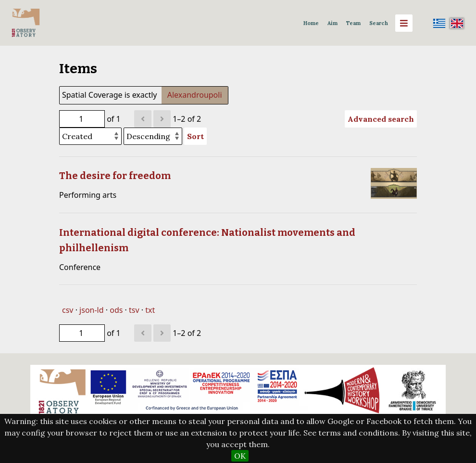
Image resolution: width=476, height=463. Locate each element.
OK (240, 456)
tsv (134, 310)
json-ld (91, 310)
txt (150, 310)
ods (116, 310)
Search (379, 23)
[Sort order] (153, 136)
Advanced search (381, 119)
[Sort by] (90, 136)
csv (68, 310)
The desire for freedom (115, 176)
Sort (195, 136)
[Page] (82, 119)
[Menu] (404, 23)
